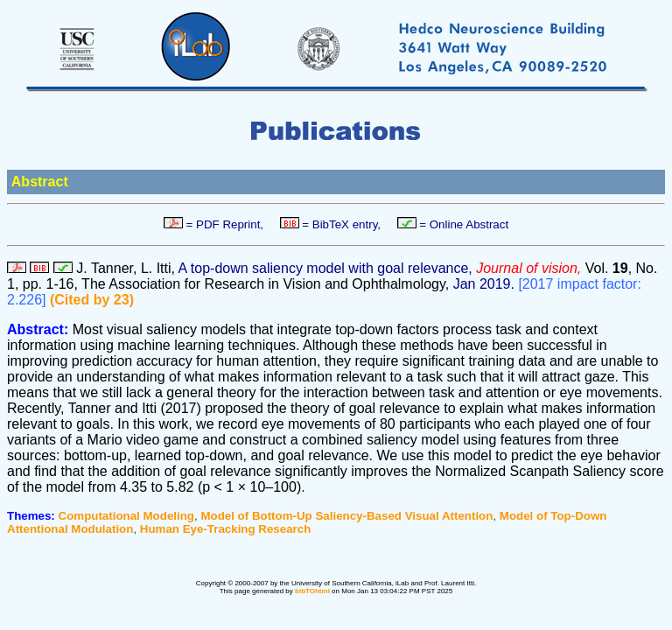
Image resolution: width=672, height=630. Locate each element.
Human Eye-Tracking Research (226, 529)
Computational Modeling (126, 516)
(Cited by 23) (92, 300)
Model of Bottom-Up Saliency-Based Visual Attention (346, 516)
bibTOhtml (312, 591)
